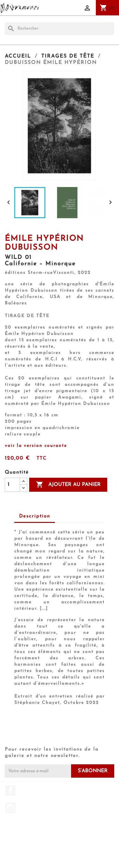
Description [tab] (35, 516)
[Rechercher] (60, 29)
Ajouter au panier (68, 485)
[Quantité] (12, 485)
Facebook (10, 790)
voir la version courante (36, 446)
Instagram (10, 808)
